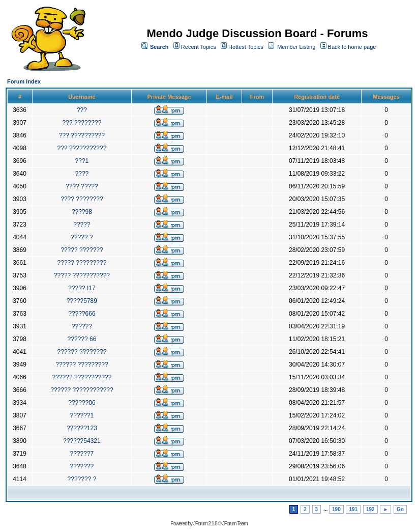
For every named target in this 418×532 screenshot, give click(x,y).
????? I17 (82, 288)
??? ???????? (82, 123)
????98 (82, 212)
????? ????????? (82, 263)
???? (82, 174)
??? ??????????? (82, 148)
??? (82, 110)
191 (353, 509)
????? (82, 225)
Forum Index (24, 81)
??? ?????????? (82, 135)
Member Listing (296, 47)
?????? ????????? (82, 365)
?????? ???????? (82, 352)
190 (336, 509)
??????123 (82, 428)
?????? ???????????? (82, 390)
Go (400, 509)
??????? (82, 466)
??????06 (82, 403)
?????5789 (82, 301)
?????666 (82, 314)
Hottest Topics (246, 47)
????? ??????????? (82, 275)
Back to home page (352, 47)
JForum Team (235, 524)
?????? (82, 326)
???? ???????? (82, 199)
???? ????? (82, 186)
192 (370, 509)
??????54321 (82, 441)
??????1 (82, 415)
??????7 (82, 454)
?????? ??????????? (82, 377)
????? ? (82, 237)
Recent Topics (199, 47)
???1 (82, 161)
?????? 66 (82, 339)
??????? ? (82, 479)
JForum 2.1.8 (205, 524)
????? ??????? (82, 250)
